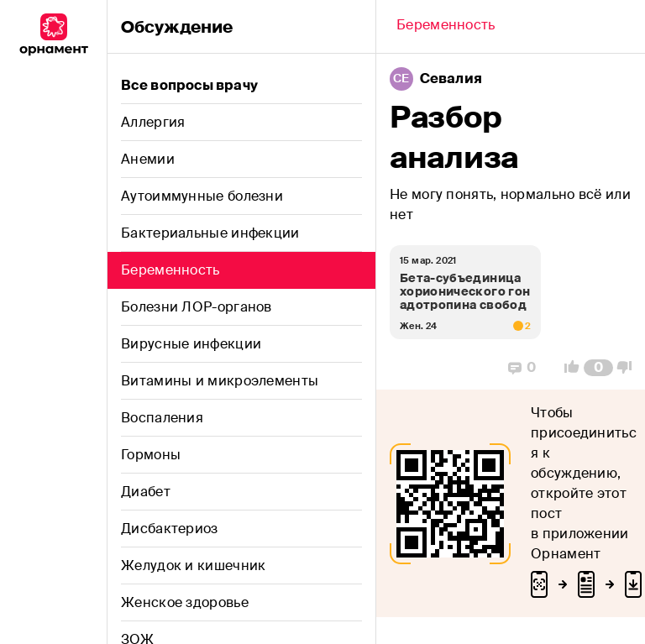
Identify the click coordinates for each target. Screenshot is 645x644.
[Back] (446, 27)
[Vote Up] (567, 368)
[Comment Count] (598, 368)
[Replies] (522, 368)
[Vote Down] (629, 368)
